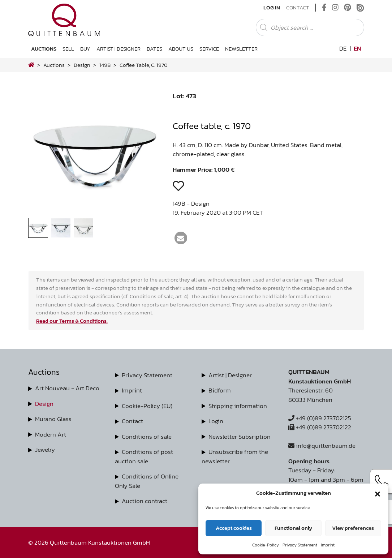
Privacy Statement (300, 545)
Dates (154, 49)
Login (216, 421)
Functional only (293, 528)
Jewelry (45, 450)
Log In (272, 8)
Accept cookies (234, 528)
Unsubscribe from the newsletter (235, 456)
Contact (298, 8)
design (82, 65)
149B (105, 65)
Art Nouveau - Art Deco (67, 388)
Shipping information (238, 406)
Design (44, 404)
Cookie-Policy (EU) (147, 406)
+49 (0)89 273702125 (320, 418)
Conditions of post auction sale (144, 456)
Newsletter (241, 49)
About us (181, 49)
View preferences (353, 528)
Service (209, 49)
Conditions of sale (147, 437)
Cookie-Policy (266, 545)
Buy (85, 49)
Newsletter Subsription (240, 437)
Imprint (328, 545)
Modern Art (51, 434)
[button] (378, 493)
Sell (68, 49)
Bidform (220, 390)
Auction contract (145, 501)
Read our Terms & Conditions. (72, 321)
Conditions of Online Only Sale (147, 481)
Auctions (44, 49)
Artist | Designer (119, 49)
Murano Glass (53, 419)
